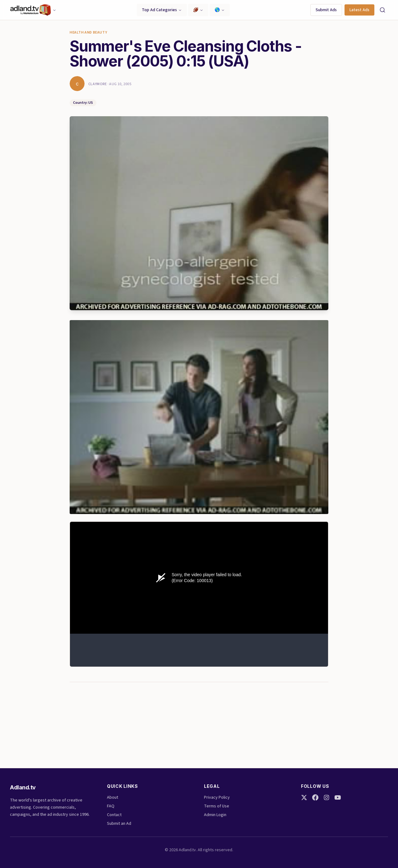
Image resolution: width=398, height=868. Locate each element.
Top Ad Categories (162, 10)
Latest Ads (359, 10)
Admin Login (215, 815)
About (113, 797)
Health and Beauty (88, 33)
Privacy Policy (217, 797)
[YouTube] (338, 797)
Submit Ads (326, 10)
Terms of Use (217, 806)
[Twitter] (304, 797)
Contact (114, 815)
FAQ (111, 806)
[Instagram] (326, 797)
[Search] (382, 10)
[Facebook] (315, 797)
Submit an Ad (119, 824)
